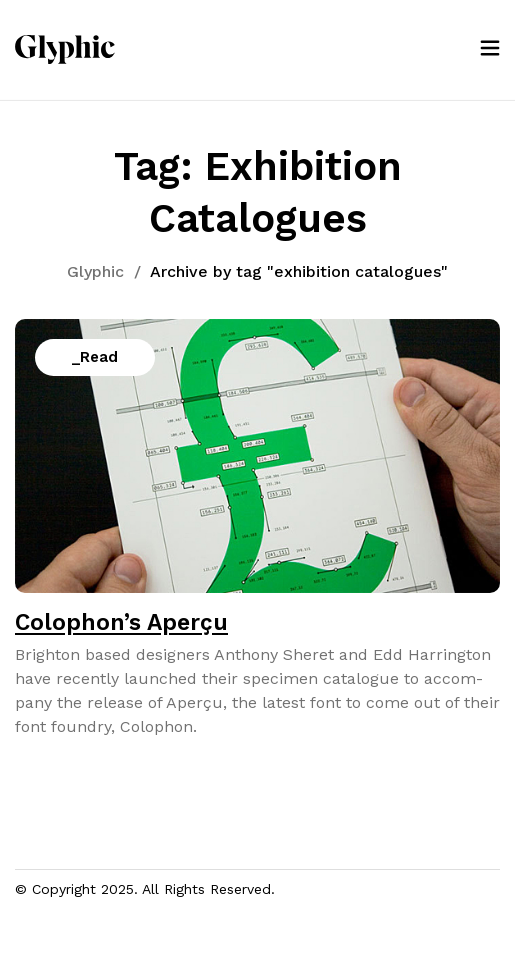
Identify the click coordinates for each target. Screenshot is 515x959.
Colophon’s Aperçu (121, 622)
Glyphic (95, 271)
